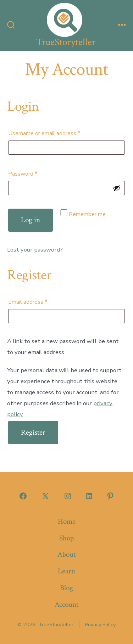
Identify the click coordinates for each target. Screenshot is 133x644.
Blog (66, 588)
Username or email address (55, 133)
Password (34, 173)
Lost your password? (35, 250)
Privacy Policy (100, 625)
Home (67, 521)
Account (66, 604)
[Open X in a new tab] (45, 496)
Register (33, 432)
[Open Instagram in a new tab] (68, 496)
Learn (66, 571)
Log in (31, 220)
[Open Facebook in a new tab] (23, 496)
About (66, 554)
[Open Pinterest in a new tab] (110, 496)
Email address (39, 301)
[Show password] (117, 188)
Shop (66, 538)
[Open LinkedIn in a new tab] (89, 496)
